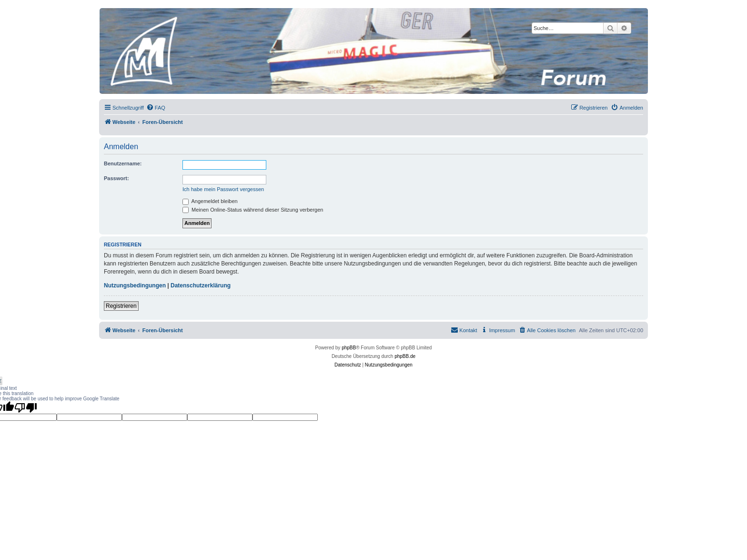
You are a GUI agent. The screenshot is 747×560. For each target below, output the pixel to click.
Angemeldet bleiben (210, 201)
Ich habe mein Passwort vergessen (223, 189)
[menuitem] (156, 108)
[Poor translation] (26, 407)
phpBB (349, 348)
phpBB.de (405, 356)
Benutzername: (123, 163)
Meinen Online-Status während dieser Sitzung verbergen (253, 210)
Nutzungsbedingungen (135, 285)
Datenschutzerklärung (201, 285)
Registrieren (121, 306)
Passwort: (116, 178)
